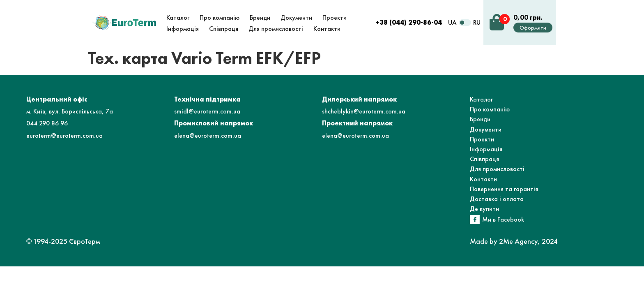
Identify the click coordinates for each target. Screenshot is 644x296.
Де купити (484, 209)
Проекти (482, 139)
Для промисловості (497, 169)
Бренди (480, 119)
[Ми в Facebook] (475, 220)
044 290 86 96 (47, 123)
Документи (486, 129)
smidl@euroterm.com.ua (207, 111)
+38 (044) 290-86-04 (409, 22)
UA (452, 22)
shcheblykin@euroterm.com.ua (364, 111)
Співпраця (484, 159)
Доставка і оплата (497, 199)
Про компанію (490, 109)
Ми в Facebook (503, 219)
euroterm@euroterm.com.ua (64, 135)
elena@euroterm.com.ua (208, 135)
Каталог (481, 99)
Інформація (486, 149)
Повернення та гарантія (504, 189)
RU (477, 22)
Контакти (483, 179)
